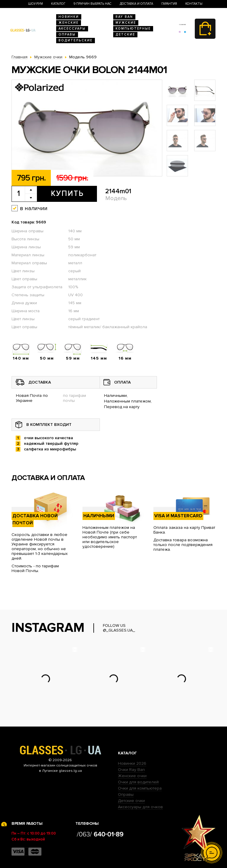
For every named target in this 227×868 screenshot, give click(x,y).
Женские (69, 23)
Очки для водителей (138, 782)
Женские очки (132, 776)
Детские (125, 34)
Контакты (194, 4)
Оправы (67, 34)
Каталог (58, 4)
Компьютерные (133, 29)
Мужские (126, 23)
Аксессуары (72, 29)
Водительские (76, 40)
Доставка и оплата (136, 4)
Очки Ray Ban (131, 770)
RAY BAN (124, 17)
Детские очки (131, 801)
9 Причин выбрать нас (93, 4)
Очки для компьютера (140, 788)
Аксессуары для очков (140, 807)
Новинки (69, 17)
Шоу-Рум (35, 4)
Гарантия (169, 4)
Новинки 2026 (132, 763)
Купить (67, 194)
